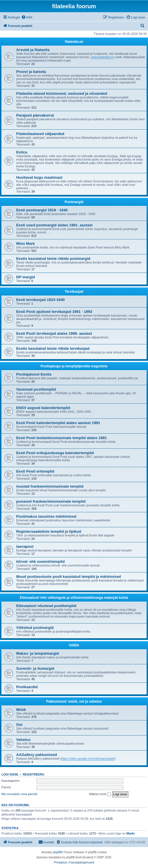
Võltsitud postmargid (35, 628)
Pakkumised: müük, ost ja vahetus (74, 701)
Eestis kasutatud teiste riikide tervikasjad (53, 348)
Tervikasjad (74, 292)
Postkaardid (27, 687)
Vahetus (23, 740)
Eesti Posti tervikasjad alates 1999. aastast (54, 333)
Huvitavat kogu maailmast (39, 177)
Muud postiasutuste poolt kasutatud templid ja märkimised (69, 577)
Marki (131, 833)
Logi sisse (10, 774)
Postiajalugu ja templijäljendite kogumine (74, 366)
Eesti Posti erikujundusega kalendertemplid (55, 453)
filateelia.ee (74, 42)
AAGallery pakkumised (37, 755)
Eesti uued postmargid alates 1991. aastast (54, 225)
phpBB (57, 852)
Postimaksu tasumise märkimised (46, 516)
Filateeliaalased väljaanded (40, 134)
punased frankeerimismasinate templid (51, 501)
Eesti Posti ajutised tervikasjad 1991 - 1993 (54, 312)
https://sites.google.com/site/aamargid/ (88, 759)
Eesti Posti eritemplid (35, 471)
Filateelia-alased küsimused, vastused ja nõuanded (62, 93)
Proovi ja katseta (31, 72)
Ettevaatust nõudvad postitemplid (46, 606)
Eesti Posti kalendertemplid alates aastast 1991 (58, 423)
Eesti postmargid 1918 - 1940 (42, 210)
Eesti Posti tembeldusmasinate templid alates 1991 (62, 438)
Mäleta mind (100, 794)
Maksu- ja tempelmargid (37, 653)
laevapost (25, 546)
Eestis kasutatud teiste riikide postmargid (53, 259)
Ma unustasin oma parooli (19, 794)
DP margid (26, 277)
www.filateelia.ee (103, 57)
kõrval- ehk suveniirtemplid (40, 562)
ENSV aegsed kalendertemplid (43, 408)
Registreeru (34, 774)
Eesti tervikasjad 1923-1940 (40, 300)
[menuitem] (27, 17)
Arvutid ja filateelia (33, 50)
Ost (19, 725)
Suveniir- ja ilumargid (35, 668)
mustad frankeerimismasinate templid (50, 486)
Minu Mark (25, 244)
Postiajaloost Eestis (34, 374)
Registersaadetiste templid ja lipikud (49, 531)
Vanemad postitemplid (36, 389)
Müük (21, 710)
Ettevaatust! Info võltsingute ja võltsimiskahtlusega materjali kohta (74, 598)
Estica (22, 152)
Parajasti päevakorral (35, 115)
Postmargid (74, 202)
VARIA (74, 645)
